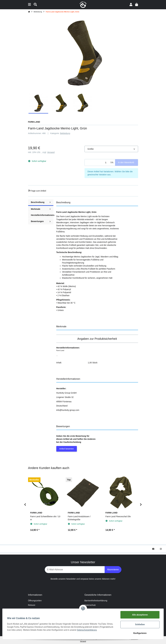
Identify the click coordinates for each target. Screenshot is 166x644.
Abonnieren (113, 570)
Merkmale (41, 209)
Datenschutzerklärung (87, 630)
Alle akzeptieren (140, 615)
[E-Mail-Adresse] (75, 570)
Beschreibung (41, 202)
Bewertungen (41, 221)
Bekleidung (65, 133)
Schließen (140, 624)
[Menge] (97, 162)
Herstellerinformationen (42, 215)
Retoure (32, 605)
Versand (51, 152)
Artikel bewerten (67, 449)
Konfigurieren (140, 633)
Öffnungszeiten (35, 601)
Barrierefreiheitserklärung (96, 601)
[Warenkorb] (137, 5)
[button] (131, 5)
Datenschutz (90, 605)
